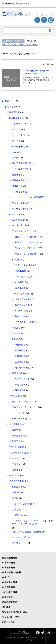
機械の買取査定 (10, 602)
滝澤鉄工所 (17, 186)
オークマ (16, 141)
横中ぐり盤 (20, 316)
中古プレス (14, 475)
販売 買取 (9, 107)
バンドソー (17, 458)
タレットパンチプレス (23, 402)
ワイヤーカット (22, 379)
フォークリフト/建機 (22, 504)
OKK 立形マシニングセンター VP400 (20, 44)
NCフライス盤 (22, 311)
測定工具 (16, 441)
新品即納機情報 (16, 118)
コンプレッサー (19, 543)
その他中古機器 (16, 481)
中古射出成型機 (16, 447)
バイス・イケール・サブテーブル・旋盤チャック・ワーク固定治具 (32, 522)
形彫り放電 (20, 385)
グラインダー (21, 537)
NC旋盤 (16, 259)
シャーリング (18, 413)
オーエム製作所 (19, 135)
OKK (14, 152)
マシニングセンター (22, 231)
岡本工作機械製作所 (22, 163)
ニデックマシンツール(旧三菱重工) (29, 197)
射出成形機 (17, 487)
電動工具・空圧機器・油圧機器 (27, 532)
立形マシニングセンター (27, 237)
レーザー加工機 (19, 419)
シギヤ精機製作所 (20, 169)
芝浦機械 (16, 175)
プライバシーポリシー (13, 617)
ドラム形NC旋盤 (23, 277)
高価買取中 (14, 112)
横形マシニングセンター (27, 242)
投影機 (15, 430)
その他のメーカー (20, 124)
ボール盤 (16, 333)
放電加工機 (17, 373)
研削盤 (15, 339)
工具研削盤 (20, 362)
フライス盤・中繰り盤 (23, 294)
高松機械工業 (18, 180)
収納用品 (16, 492)
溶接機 (15, 470)
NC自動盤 (20, 282)
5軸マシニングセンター (26, 248)
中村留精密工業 (19, 192)
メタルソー (17, 464)
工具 (14, 509)
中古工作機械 (15, 220)
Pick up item (15, 214)
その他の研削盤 (22, 367)
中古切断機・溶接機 (19, 453)
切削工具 (19, 515)
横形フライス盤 (22, 305)
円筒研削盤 (20, 356)
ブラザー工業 (18, 203)
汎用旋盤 (16, 328)
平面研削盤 (20, 345)
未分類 (15, 498)
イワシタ (16, 129)
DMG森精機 (18, 146)
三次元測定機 (18, 436)
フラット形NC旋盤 (24, 265)
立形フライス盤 (22, 299)
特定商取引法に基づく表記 (15, 612)
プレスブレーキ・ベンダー (25, 407)
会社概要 (6, 607)
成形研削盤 (20, 350)
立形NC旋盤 (21, 271)
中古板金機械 (15, 396)
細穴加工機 (20, 390)
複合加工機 (20, 288)
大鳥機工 (16, 158)
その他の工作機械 (20, 225)
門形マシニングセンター (27, 254)
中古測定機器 (15, 424)
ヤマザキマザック (20, 209)
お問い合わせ (9, 622)
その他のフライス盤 (24, 322)
